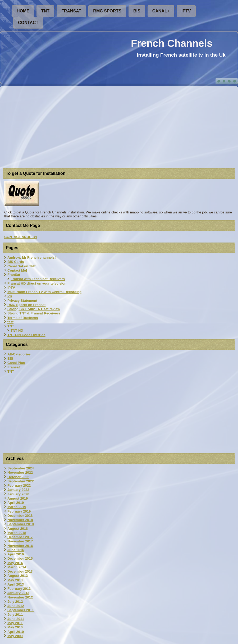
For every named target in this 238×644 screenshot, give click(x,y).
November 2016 (20, 546)
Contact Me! (17, 270)
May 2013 (15, 580)
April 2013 (16, 584)
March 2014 (17, 567)
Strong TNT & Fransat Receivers (34, 313)
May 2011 (15, 623)
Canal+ (161, 11)
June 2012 (16, 606)
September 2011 (21, 610)
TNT (45, 11)
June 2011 (16, 619)
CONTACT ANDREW (21, 237)
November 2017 (20, 541)
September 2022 (21, 481)
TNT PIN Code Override (26, 335)
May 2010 (15, 627)
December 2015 (20, 558)
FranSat (71, 11)
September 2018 (21, 524)
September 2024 (21, 468)
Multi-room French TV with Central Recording (44, 292)
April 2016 (16, 554)
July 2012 (15, 602)
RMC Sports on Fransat (26, 305)
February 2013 (19, 589)
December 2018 (20, 516)
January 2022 (18, 490)
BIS (137, 11)
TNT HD (17, 330)
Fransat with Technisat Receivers (38, 279)
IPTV (186, 11)
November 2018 (20, 520)
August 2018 (18, 529)
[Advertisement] (119, 128)
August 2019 (18, 498)
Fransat (14, 367)
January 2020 (18, 494)
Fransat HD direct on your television (37, 283)
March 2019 (17, 507)
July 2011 (15, 615)
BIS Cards (16, 262)
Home (23, 11)
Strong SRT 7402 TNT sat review (34, 309)
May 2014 (15, 563)
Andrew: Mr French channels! (32, 257)
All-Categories (19, 354)
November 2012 (20, 597)
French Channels (172, 43)
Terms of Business (23, 318)
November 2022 (20, 472)
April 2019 (16, 503)
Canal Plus (16, 363)
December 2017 (20, 537)
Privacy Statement (22, 301)
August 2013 (18, 576)
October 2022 (18, 477)
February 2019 (19, 511)
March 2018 (17, 533)
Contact (28, 23)
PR (10, 296)
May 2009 (15, 636)
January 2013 (18, 593)
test (10, 322)
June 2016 (16, 550)
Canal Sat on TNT (22, 266)
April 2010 (16, 632)
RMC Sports (107, 11)
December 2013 (20, 571)
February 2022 (19, 485)
